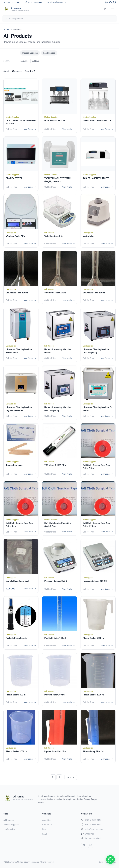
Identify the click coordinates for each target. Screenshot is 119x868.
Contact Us (47, 825)
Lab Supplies (49, 53)
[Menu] (112, 9)
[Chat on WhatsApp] (110, 859)
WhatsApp (90, 834)
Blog (44, 829)
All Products (11, 53)
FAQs (45, 834)
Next (71, 777)
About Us (46, 820)
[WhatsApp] (106, 2)
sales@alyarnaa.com (94, 829)
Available (24, 61)
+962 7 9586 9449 (93, 820)
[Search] (59, 19)
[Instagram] (114, 2)
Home (6, 29)
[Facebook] (110, 2)
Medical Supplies (30, 53)
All (15, 61)
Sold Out (36, 61)
